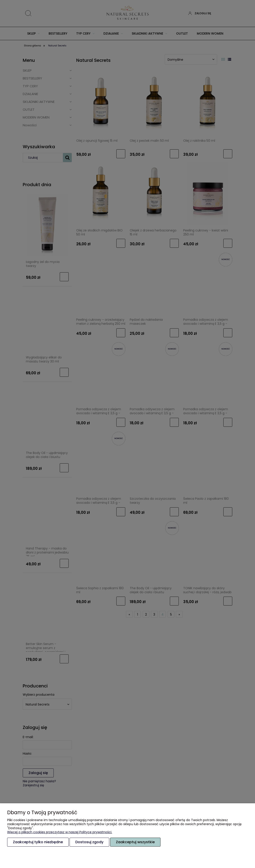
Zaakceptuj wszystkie (135, 842)
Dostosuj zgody (89, 842)
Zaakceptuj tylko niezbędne (38, 842)
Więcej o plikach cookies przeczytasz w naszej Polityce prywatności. (60, 832)
